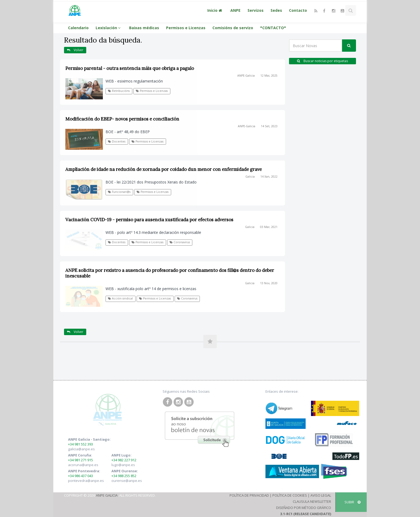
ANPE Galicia (107, 495)
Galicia (250, 177)
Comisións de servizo (233, 28)
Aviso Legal (321, 495)
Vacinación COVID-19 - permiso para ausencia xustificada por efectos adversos (149, 220)
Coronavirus (180, 242)
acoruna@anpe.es (83, 465)
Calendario (78, 28)
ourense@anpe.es (127, 481)
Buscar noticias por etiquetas (322, 61)
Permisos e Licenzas (186, 28)
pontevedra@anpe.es (86, 481)
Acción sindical (120, 298)
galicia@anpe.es (81, 449)
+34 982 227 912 (124, 460)
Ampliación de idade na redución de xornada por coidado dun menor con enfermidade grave (164, 169)
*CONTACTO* (273, 28)
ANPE (235, 10)
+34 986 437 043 (80, 476)
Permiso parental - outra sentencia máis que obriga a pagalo (130, 68)
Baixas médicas (144, 28)
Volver (75, 50)
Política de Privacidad (249, 495)
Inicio (215, 10)
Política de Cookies (290, 495)
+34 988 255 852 (124, 476)
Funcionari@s (119, 192)
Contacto (298, 10)
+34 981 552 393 (80, 444)
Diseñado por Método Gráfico (304, 508)
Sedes (276, 10)
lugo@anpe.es (123, 465)
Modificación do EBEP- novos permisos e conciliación (122, 119)
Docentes (117, 141)
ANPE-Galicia (246, 76)
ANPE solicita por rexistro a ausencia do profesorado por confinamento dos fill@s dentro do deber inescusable (170, 273)
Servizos (256, 10)
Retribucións (119, 91)
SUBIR (352, 502)
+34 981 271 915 (80, 460)
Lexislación (109, 28)
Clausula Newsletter (312, 501)
